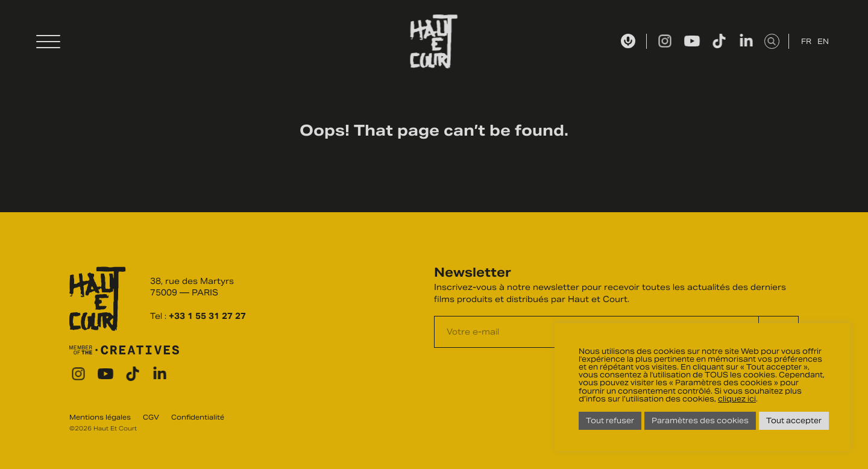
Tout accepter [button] (794, 420)
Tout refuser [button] (610, 420)
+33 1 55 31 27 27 (207, 316)
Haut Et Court (434, 42)
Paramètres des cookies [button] (700, 420)
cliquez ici (737, 399)
